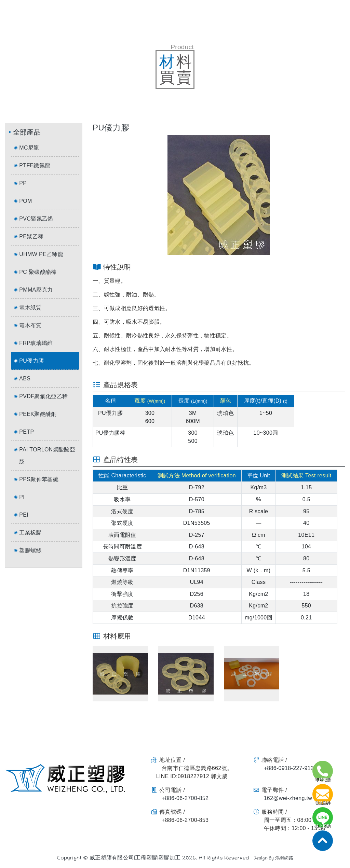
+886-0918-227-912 (289, 768)
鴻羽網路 (284, 859)
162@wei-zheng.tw (288, 798)
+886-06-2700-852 (185, 798)
